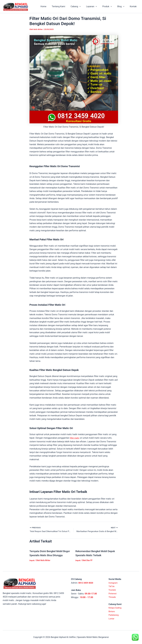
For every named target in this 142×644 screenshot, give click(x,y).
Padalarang (114, 615)
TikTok (112, 586)
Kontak (134, 6)
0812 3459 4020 (86, 583)
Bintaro (112, 611)
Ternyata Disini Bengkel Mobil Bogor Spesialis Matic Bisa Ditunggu (48, 556)
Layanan (95, 7)
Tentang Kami (64, 6)
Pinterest (113, 594)
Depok (32, 565)
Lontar (112, 619)
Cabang (81, 7)
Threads (112, 597)
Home (50, 6)
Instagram (113, 583)
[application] (84, 7)
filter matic (75, 438)
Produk (110, 7)
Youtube (113, 590)
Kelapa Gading (116, 608)
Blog (123, 7)
